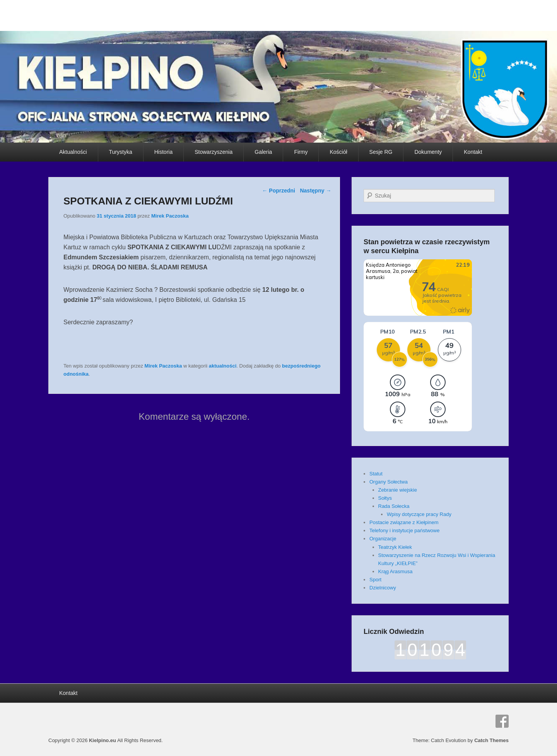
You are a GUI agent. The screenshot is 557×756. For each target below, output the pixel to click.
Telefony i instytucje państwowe (404, 530)
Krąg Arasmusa (396, 571)
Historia (163, 152)
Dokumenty (428, 152)
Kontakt (473, 152)
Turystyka (121, 152)
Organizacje (383, 539)
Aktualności (73, 152)
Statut (376, 474)
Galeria (263, 152)
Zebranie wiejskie (398, 490)
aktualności (223, 366)
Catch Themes (491, 740)
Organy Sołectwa (389, 482)
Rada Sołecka (394, 506)
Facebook (502, 721)
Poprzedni (278, 191)
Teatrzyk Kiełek (395, 547)
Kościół (338, 152)
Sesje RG (381, 152)
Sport (375, 580)
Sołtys (385, 498)
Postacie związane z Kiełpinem (404, 522)
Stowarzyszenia (214, 152)
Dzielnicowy (383, 588)
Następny (315, 191)
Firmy (301, 152)
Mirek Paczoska (170, 216)
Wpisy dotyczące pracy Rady (419, 514)
